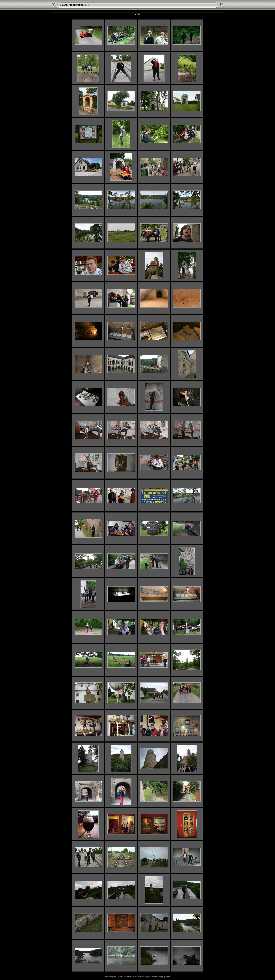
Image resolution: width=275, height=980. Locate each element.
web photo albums (130, 977)
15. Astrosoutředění (72, 5)
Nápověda (166, 977)
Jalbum (144, 977)
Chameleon (153, 977)
